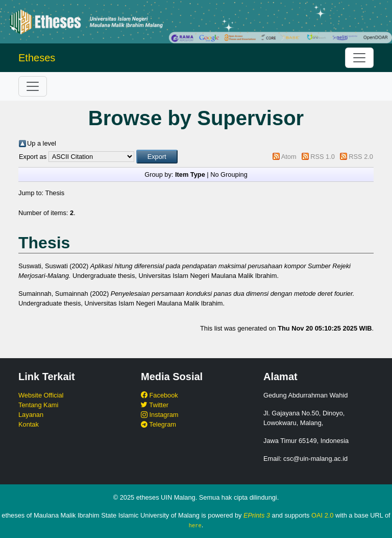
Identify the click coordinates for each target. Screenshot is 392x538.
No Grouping (229, 174)
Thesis (55, 193)
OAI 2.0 (322, 515)
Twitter (155, 405)
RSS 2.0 (361, 157)
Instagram (160, 415)
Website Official (41, 395)
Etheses (37, 58)
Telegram (158, 424)
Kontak (29, 424)
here (195, 525)
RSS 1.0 (323, 157)
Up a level (42, 143)
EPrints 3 (257, 515)
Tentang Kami (38, 405)
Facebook (160, 395)
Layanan (31, 415)
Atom (289, 157)
